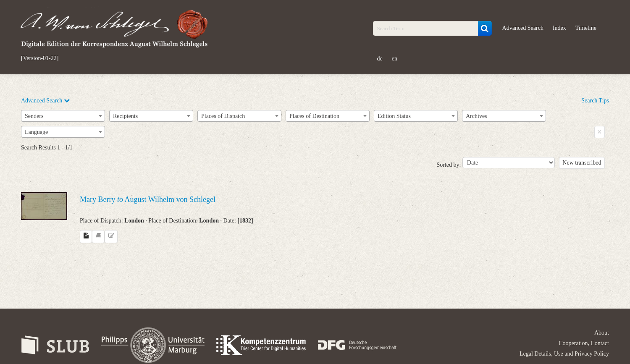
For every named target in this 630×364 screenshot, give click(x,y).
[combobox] (63, 116)
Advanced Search (523, 28)
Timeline (586, 28)
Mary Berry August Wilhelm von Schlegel (148, 199)
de (380, 59)
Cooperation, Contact (584, 343)
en (395, 59)
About (602, 333)
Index (559, 28)
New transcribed (582, 163)
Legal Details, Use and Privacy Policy (564, 354)
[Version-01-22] (40, 58)
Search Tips (595, 101)
